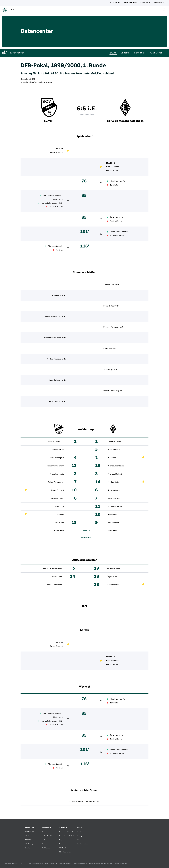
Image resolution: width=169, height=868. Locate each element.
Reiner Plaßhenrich (53, 317)
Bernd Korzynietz (117, 232)
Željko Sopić (115, 217)
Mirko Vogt (58, 199)
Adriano (59, 149)
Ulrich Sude (59, 530)
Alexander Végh (57, 498)
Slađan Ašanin (116, 221)
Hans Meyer (113, 530)
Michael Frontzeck (111, 327)
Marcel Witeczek (117, 236)
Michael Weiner (45, 82)
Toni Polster (115, 185)
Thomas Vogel (114, 490)
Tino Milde (57, 295)
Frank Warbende (56, 207)
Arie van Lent (109, 285)
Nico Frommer (112, 167)
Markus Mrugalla (54, 359)
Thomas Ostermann (52, 196)
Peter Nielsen (109, 306)
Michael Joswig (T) (56, 441)
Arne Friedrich (55, 401)
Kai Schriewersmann (53, 338)
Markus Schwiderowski (50, 203)
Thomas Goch (54, 246)
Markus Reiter (112, 171)
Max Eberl (110, 163)
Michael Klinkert (115, 474)
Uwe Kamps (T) (114, 441)
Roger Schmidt (56, 152)
